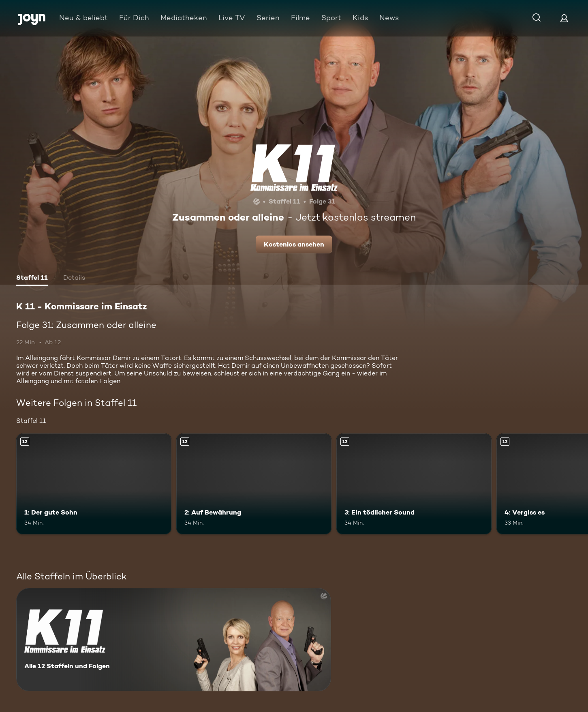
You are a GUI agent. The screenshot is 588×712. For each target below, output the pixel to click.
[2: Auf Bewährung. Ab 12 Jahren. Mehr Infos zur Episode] (254, 484)
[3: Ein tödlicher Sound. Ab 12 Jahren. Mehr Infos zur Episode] (414, 484)
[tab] (32, 279)
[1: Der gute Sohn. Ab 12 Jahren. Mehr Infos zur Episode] (94, 484)
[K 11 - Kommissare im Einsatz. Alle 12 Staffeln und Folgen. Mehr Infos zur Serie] (174, 640)
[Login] (564, 18)
